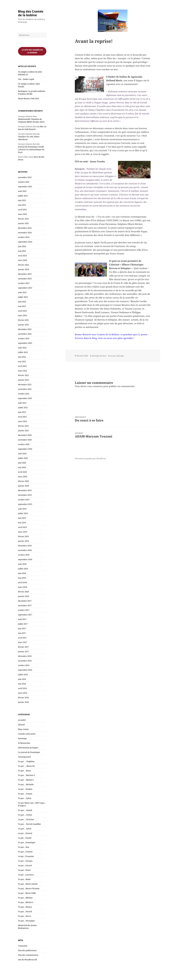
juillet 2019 (23, 513)
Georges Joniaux (99, 356)
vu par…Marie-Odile (27, 893)
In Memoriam (24, 743)
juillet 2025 (23, 196)
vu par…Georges (25, 861)
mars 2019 (23, 532)
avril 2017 (22, 638)
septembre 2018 (25, 559)
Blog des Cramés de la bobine (31, 13)
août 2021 (22, 403)
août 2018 (22, 564)
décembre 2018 (25, 546)
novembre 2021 (25, 389)
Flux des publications (27, 950)
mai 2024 (22, 251)
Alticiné (21, 725)
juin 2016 (22, 679)
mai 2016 (22, 684)
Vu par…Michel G (26, 902)
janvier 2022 (23, 380)
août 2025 (22, 191)
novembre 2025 (25, 177)
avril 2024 (22, 256)
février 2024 (23, 265)
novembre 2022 (25, 334)
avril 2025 (22, 210)
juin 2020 (22, 463)
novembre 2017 (25, 605)
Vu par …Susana (25, 794)
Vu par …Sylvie (25, 798)
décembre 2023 (25, 274)
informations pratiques (28, 748)
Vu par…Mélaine (25, 898)
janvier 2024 (23, 269)
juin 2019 (22, 518)
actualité (22, 720)
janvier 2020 (23, 486)
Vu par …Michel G (26, 780)
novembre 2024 (25, 233)
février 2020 (23, 481)
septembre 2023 (25, 288)
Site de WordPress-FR (27, 960)
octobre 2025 (24, 182)
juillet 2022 (23, 352)
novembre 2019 (25, 495)
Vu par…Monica (25, 907)
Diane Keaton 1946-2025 (29, 99)
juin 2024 (22, 246)
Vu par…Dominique (27, 842)
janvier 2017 (23, 652)
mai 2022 (22, 362)
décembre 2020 (25, 435)
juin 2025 (22, 200)
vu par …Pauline (25, 789)
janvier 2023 (23, 325)
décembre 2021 (25, 385)
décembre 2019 (25, 490)
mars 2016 (23, 693)
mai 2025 (22, 205)
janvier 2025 (23, 223)
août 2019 (22, 509)
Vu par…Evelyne (25, 852)
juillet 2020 (23, 458)
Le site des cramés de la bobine (32, 51)
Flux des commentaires (28, 955)
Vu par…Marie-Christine (29, 889)
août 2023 (22, 292)
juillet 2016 (23, 675)
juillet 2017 (23, 624)
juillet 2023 (23, 297)
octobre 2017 (24, 610)
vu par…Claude (25, 838)
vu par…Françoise (26, 856)
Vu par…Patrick (25, 912)
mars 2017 (23, 642)
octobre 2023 (24, 283)
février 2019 (23, 536)
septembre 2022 (25, 343)
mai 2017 (22, 633)
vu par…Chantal (25, 833)
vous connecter (95, 386)
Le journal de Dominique (29, 752)
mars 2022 (23, 371)
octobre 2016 (24, 665)
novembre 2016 (25, 661)
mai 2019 (22, 523)
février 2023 (23, 320)
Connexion (23, 946)
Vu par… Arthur (25, 815)
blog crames (23, 729)
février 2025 (23, 219)
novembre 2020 (25, 440)
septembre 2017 (25, 615)
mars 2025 (23, 214)
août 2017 (22, 619)
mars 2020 (23, 477)
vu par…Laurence (26, 875)
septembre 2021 (25, 398)
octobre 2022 (24, 338)
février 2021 (23, 426)
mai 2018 (22, 578)
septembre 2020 (25, 449)
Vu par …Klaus (24, 771)
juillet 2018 (23, 569)
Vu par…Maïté (24, 879)
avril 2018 (22, 582)
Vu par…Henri (24, 870)
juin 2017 (22, 629)
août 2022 (22, 348)
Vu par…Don (24, 847)
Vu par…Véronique (26, 921)
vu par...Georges (117, 356)
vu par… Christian (26, 819)
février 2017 (23, 647)
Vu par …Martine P (26, 775)
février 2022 (23, 375)
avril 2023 (22, 311)
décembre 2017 (25, 601)
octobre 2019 (24, 500)
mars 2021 (23, 421)
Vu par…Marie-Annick (28, 884)
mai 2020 (22, 467)
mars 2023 (23, 315)
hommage (22, 738)
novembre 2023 (25, 279)
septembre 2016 (25, 670)
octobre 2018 (24, 555)
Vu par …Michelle (26, 784)
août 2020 (22, 454)
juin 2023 (22, 302)
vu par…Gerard (25, 865)
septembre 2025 (25, 187)
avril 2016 (22, 688)
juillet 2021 (23, 408)
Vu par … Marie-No (26, 766)
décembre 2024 (25, 228)
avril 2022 (22, 366)
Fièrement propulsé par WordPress (90, 459)
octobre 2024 (24, 237)
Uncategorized (24, 757)
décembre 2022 (25, 329)
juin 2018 (22, 573)
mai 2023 (22, 306)
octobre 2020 (24, 444)
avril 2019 (22, 527)
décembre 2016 (25, 656)
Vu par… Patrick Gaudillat (29, 824)
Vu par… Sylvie (25, 829)
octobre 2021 (24, 394)
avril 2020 (22, 472)
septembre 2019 (25, 504)
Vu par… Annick (25, 810)
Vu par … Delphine (26, 761)
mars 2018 (23, 587)
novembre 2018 (25, 550)
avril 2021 (22, 417)
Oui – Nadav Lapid (26, 79)
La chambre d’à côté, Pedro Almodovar (29, 137)
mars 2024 (23, 260)
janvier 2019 (23, 541)
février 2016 (23, 698)
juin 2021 (22, 412)
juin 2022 (22, 357)
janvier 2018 (23, 596)
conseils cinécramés (27, 734)
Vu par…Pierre (25, 916)
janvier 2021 (23, 431)
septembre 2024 (25, 242)
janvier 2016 (23, 702)
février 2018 (23, 592)
